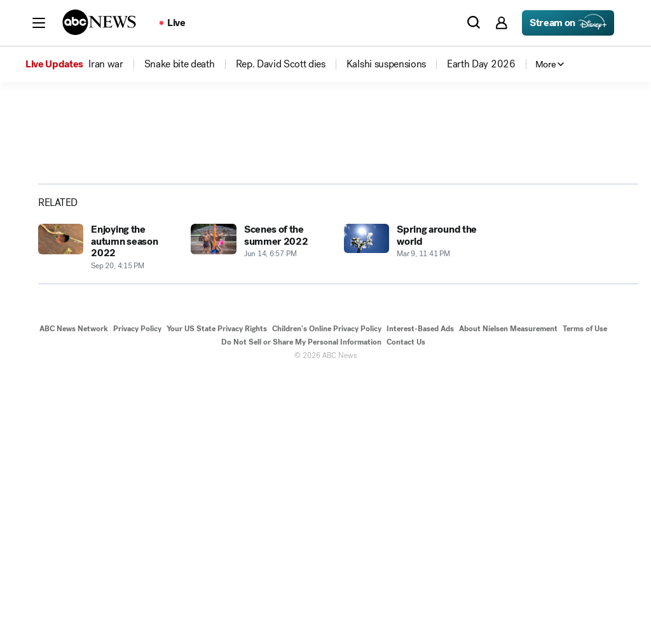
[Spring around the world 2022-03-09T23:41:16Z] (413, 517)
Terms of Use (585, 598)
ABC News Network (74, 598)
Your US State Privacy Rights (217, 598)
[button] (39, 23)
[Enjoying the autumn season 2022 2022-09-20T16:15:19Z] (107, 517)
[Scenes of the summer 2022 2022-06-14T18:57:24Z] (259, 517)
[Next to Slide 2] (415, 322)
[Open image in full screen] (417, 221)
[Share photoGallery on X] (531, 249)
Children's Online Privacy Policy (327, 598)
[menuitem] (106, 64)
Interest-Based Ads (420, 598)
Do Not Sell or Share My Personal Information (301, 611)
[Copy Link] (595, 249)
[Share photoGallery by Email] (563, 249)
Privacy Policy (137, 598)
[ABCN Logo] (99, 22)
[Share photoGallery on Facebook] (500, 249)
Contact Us (406, 611)
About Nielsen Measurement (508, 598)
